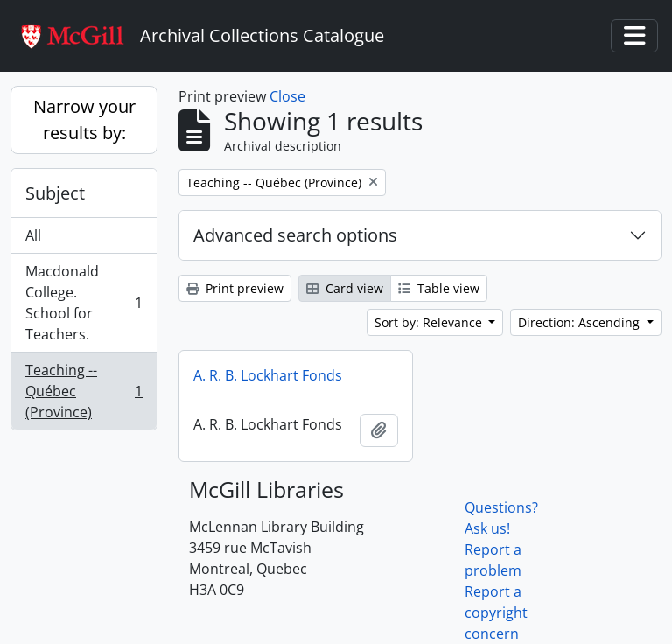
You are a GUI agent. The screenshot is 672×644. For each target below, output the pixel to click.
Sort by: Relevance (430, 322)
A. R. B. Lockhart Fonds (268, 375)
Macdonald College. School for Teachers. (84, 303)
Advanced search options (295, 235)
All (33, 235)
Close (287, 96)
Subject (55, 193)
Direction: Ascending (581, 322)
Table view (439, 288)
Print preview (235, 288)
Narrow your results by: (84, 119)
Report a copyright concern (496, 612)
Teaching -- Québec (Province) (84, 391)
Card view (345, 288)
